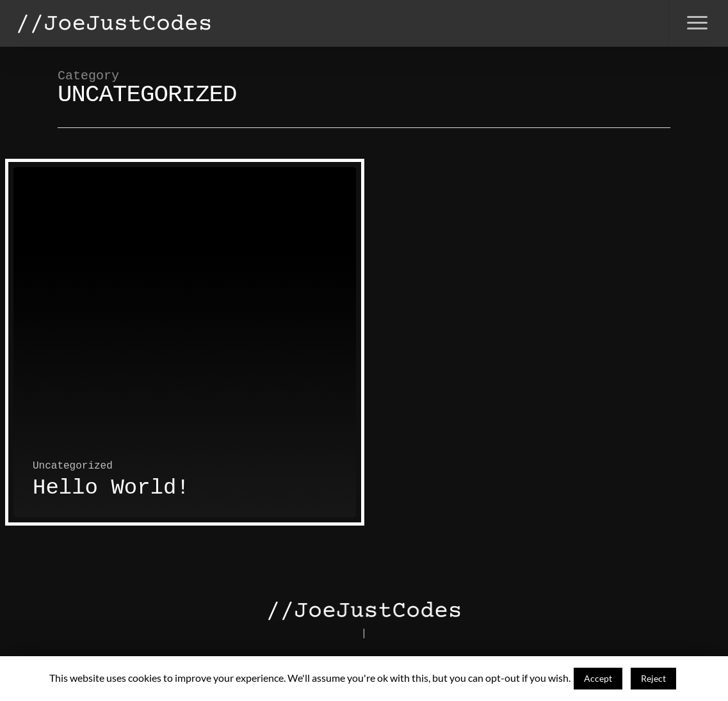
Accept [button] (598, 678)
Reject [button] (653, 678)
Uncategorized (73, 466)
